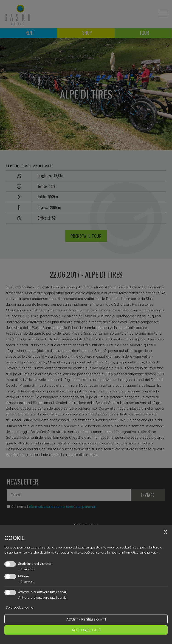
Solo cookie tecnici (20, 607)
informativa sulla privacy (140, 552)
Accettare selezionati (86, 619)
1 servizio (26, 569)
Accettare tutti (86, 630)
